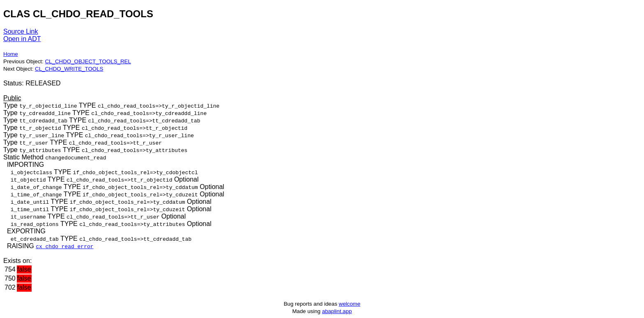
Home (11, 54)
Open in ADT (22, 39)
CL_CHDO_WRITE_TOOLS (69, 69)
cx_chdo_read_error (64, 246)
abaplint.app (337, 311)
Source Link (21, 31)
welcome (350, 304)
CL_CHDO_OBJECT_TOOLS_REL (88, 61)
